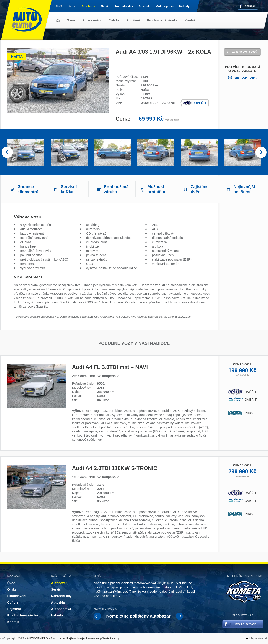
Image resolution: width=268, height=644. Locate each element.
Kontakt (191, 20)
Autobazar (89, 6)
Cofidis (114, 20)
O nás (71, 20)
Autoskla (145, 6)
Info (251, 413)
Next (261, 152)
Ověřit (200, 103)
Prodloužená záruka (162, 20)
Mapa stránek (259, 638)
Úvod (58, 20)
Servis (105, 6)
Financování (92, 20)
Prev (7, 152)
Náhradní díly (124, 6)
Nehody (184, 6)
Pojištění (133, 20)
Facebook (250, 6)
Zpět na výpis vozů (245, 52)
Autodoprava (165, 6)
